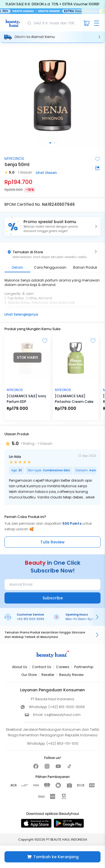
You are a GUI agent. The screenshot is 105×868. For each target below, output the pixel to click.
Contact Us (42, 667)
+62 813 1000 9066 (31, 619)
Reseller (48, 675)
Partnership (84, 667)
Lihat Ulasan (46, 173)
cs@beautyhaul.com (62, 715)
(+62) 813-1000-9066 (67, 707)
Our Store (29, 675)
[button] (53, 226)
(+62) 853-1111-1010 (62, 743)
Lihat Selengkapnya (21, 314)
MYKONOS (14, 159)
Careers (63, 667)
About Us (20, 667)
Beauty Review (71, 675)
